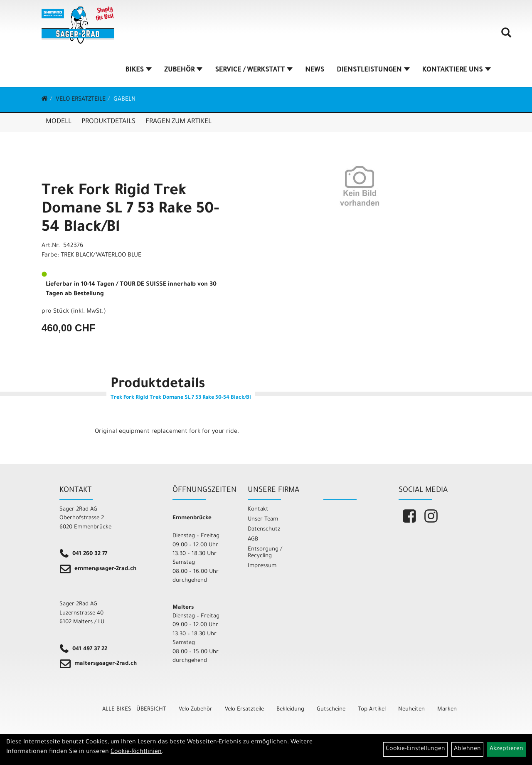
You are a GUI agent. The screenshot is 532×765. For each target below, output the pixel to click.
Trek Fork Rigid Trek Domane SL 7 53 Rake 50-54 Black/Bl (130, 210)
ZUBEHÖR (183, 70)
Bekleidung (290, 709)
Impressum (262, 566)
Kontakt (258, 510)
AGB (253, 539)
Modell (59, 122)
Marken (447, 709)
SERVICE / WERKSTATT (254, 70)
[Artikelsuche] (506, 36)
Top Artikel (372, 709)
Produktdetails (108, 122)
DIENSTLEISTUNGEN (373, 70)
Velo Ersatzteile (81, 100)
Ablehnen (467, 749)
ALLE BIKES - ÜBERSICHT (134, 709)
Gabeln (124, 100)
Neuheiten (411, 709)
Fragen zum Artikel (179, 122)
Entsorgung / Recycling (265, 553)
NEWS (315, 70)
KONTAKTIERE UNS (457, 70)
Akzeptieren (506, 749)
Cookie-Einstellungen (415, 749)
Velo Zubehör (196, 709)
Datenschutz (264, 529)
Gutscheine (331, 709)
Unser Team (263, 519)
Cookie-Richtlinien (136, 752)
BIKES (139, 70)
